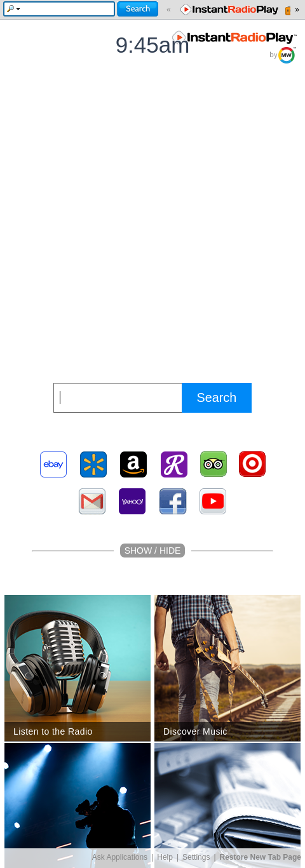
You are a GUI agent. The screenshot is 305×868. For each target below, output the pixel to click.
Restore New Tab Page (261, 857)
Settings (196, 857)
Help (165, 857)
